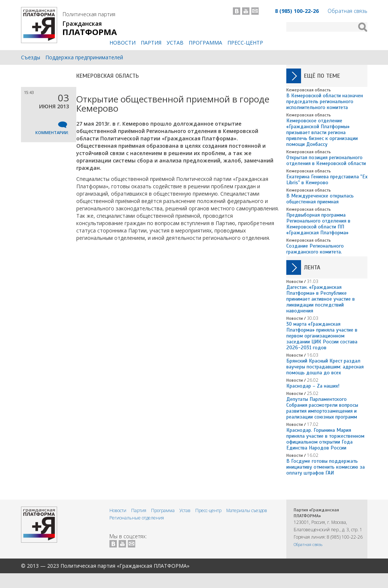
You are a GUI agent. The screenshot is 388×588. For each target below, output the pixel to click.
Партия (151, 43)
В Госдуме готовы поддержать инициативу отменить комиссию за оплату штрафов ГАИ (326, 467)
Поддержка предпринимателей (84, 57)
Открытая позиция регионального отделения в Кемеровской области (326, 160)
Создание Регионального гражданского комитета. (315, 249)
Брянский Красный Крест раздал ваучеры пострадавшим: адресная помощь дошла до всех (325, 367)
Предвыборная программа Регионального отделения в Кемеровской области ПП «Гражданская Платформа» (318, 224)
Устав (175, 43)
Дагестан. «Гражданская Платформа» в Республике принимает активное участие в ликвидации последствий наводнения (321, 299)
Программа (205, 43)
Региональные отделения (137, 518)
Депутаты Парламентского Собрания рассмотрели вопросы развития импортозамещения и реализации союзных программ (322, 408)
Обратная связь (347, 11)
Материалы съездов (247, 510)
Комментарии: (52, 132)
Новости (123, 43)
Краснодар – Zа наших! (313, 386)
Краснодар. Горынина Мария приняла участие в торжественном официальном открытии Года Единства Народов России (325, 439)
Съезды (31, 57)
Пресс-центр (245, 43)
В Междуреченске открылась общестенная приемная (320, 199)
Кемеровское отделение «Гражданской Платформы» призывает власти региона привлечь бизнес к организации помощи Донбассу (322, 132)
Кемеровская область (108, 76)
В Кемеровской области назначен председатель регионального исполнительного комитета (325, 101)
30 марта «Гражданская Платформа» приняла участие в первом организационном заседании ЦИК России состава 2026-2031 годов (322, 336)
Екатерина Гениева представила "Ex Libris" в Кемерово (327, 180)
